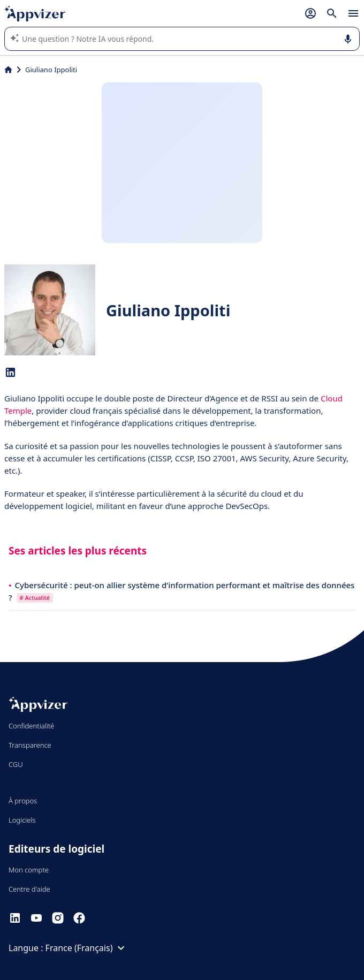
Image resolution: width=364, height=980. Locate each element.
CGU (16, 764)
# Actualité (35, 598)
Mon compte (29, 870)
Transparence (30, 745)
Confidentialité (31, 726)
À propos (23, 801)
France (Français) (87, 948)
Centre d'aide (29, 889)
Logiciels (22, 820)
